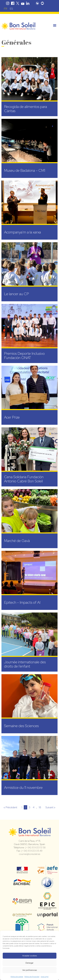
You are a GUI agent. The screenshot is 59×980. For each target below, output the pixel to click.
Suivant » (50, 807)
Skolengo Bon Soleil (42, 3)
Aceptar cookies (30, 956)
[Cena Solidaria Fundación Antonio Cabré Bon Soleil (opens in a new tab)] (29, 457)
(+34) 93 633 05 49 (32, 851)
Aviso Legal (45, 977)
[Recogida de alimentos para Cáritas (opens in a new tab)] (29, 87)
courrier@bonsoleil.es (29, 854)
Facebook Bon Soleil (13, 3)
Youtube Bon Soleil (23, 3)
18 (40, 807)
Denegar (29, 963)
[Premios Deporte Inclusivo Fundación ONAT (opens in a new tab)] (29, 333)
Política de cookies (17, 977)
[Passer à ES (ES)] (11, 9)
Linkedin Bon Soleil (28, 3)
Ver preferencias (30, 970)
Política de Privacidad (32, 977)
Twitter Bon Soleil (18, 3)
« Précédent (10, 807)
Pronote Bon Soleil (37, 3)
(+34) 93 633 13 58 (35, 847)
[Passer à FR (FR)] (5, 9)
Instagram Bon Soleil (8, 3)
